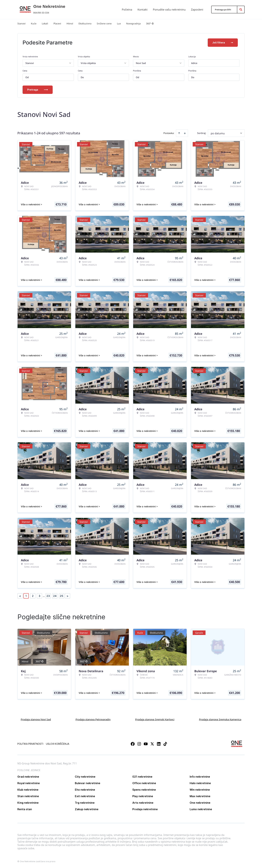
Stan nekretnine (28, 796)
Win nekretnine (200, 790)
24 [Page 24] (55, 596)
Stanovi (21, 23)
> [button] (68, 596)
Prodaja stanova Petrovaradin (93, 719)
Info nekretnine (200, 777)
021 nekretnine (142, 777)
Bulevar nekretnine (88, 783)
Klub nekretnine (28, 790)
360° (150, 23)
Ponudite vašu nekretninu (169, 10)
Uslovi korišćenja (58, 744)
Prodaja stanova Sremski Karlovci (155, 719)
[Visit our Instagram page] (139, 744)
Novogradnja (133, 23)
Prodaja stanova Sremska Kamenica (220, 719)
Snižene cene (104, 23)
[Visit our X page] (152, 744)
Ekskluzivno (85, 23)
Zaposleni (197, 10)
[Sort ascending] (179, 133)
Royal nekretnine (29, 783)
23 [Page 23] (48, 596)
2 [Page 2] (33, 596)
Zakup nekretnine (87, 809)
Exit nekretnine (85, 796)
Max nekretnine (200, 796)
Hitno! (70, 23)
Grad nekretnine (28, 777)
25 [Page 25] (61, 596)
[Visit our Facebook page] (133, 744)
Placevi (57, 23)
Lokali (45, 23)
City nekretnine (85, 777)
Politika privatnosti (30, 744)
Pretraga (38, 90)
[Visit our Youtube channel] (146, 744)
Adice (194, 63)
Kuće (34, 23)
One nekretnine (200, 803)
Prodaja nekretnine (145, 809)
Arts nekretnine (143, 803)
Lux (119, 23)
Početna (127, 10)
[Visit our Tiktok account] (165, 744)
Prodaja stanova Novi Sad (36, 719)
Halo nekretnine (200, 783)
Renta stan (25, 809)
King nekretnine (28, 803)
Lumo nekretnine (201, 809)
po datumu (218, 133)
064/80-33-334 (41, 13)
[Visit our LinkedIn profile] (159, 744)
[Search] (241, 10)
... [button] (44, 596)
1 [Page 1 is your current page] (26, 596)
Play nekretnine (143, 796)
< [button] (20, 596)
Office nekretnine (144, 783)
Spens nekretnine (144, 790)
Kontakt (143, 10)
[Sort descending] (185, 133)
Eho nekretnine (85, 790)
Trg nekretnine (85, 803)
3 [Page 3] (39, 596)
